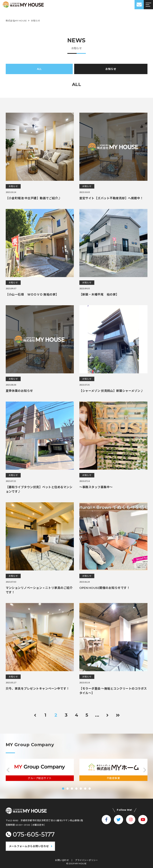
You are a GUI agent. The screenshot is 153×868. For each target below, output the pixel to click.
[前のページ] (35, 715)
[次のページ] (108, 715)
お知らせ (111, 69)
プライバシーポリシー (86, 860)
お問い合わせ (62, 860)
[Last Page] (118, 715)
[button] (8, 770)
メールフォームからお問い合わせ (29, 846)
